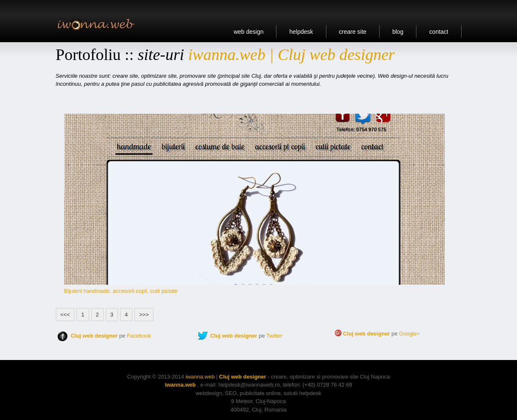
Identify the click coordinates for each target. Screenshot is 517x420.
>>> (144, 315)
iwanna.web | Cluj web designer (291, 55)
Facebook (139, 336)
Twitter (274, 336)
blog (398, 32)
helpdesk (301, 32)
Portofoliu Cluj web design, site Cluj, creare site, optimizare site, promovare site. (99, 24)
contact (439, 32)
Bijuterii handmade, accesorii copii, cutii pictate (121, 291)
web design (249, 32)
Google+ (410, 334)
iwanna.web (200, 377)
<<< (65, 315)
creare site (353, 32)
